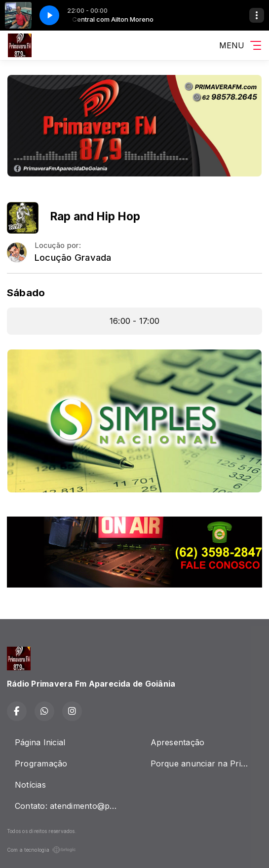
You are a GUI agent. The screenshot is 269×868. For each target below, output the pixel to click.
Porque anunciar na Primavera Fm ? (207, 764)
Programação (41, 764)
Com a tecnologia (41, 850)
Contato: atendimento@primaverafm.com (71, 806)
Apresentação (178, 742)
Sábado (26, 293)
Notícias (30, 785)
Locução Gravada (73, 258)
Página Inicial (40, 742)
